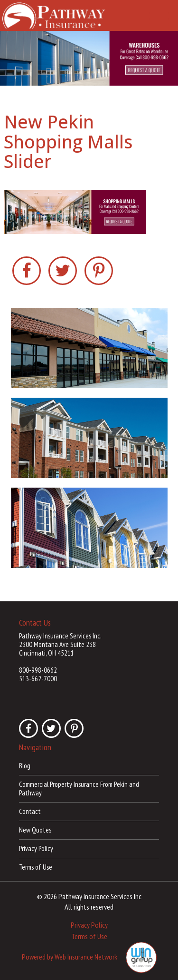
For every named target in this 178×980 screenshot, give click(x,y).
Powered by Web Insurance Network (70, 957)
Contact (30, 811)
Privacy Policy (36, 848)
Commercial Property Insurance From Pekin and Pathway (79, 789)
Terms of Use (36, 867)
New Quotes (35, 830)
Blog (25, 766)
